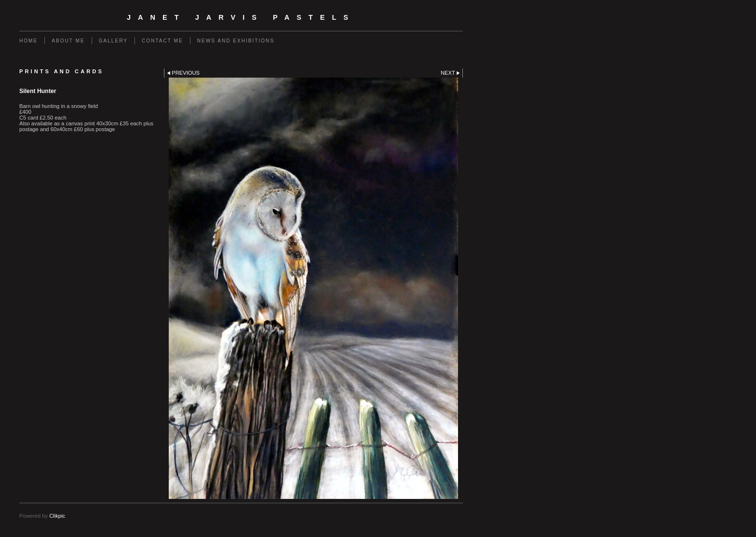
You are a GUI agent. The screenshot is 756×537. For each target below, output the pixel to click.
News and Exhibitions (236, 41)
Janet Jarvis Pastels (241, 17)
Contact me (162, 41)
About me (68, 41)
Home (28, 41)
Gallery (113, 41)
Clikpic (57, 516)
